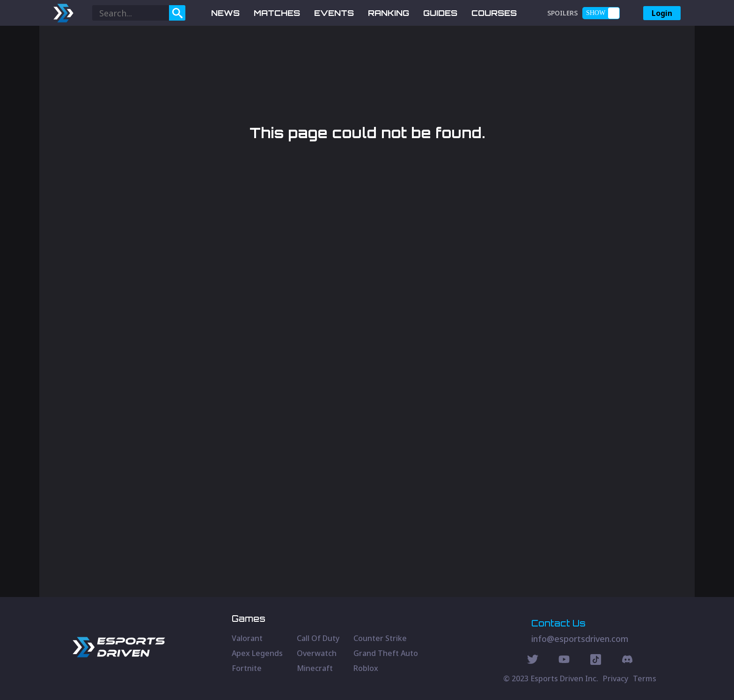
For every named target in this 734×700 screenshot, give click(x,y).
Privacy (616, 678)
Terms (645, 678)
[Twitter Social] (533, 661)
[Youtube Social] (564, 661)
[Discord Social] (596, 661)
